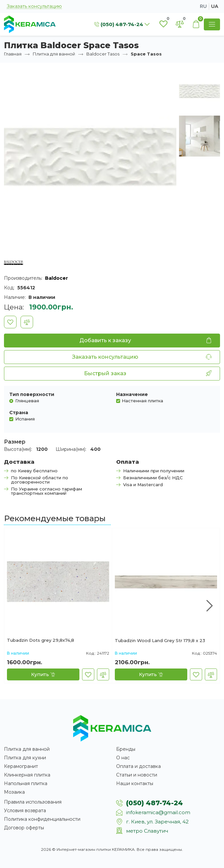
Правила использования (33, 802)
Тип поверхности (32, 394)
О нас (123, 758)
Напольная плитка (26, 783)
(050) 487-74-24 (155, 803)
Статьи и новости (137, 775)
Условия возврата (25, 811)
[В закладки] (10, 322)
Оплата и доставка (138, 766)
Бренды (126, 749)
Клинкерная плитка (27, 775)
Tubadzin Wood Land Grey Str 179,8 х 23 (160, 641)
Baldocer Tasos (103, 54)
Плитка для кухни (25, 758)
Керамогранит (21, 766)
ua (215, 6)
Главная (13, 54)
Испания (25, 419)
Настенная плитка (142, 400)
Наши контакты (135, 783)
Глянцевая (27, 400)
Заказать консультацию (34, 6)
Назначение (132, 394)
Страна (19, 413)
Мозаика (14, 792)
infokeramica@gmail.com (158, 812)
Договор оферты (24, 828)
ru (203, 6)
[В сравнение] (27, 322)
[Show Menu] (212, 24)
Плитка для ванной (54, 54)
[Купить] (43, 674)
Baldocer (56, 278)
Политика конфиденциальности (42, 819)
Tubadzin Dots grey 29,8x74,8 (41, 640)
